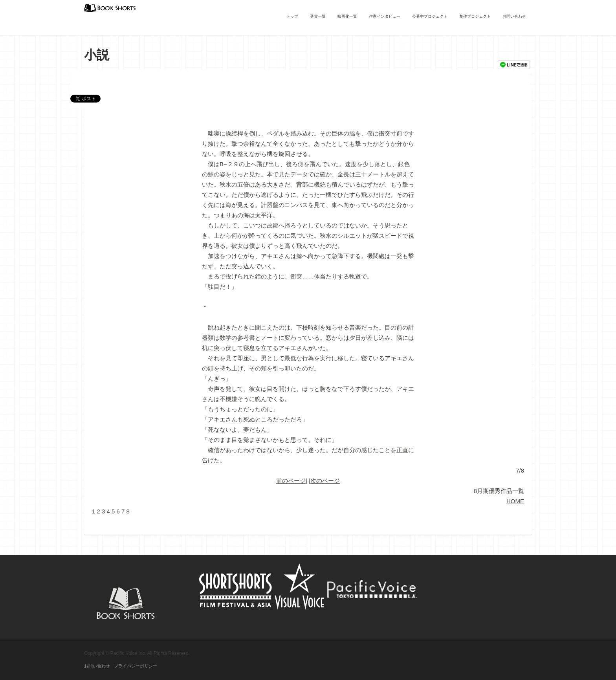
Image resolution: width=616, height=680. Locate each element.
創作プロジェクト (475, 16)
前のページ (291, 481)
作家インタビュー (385, 16)
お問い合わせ (514, 16)
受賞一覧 (318, 16)
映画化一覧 (347, 16)
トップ (292, 16)
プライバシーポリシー (136, 666)
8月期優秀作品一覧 (499, 491)
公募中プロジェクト (430, 16)
